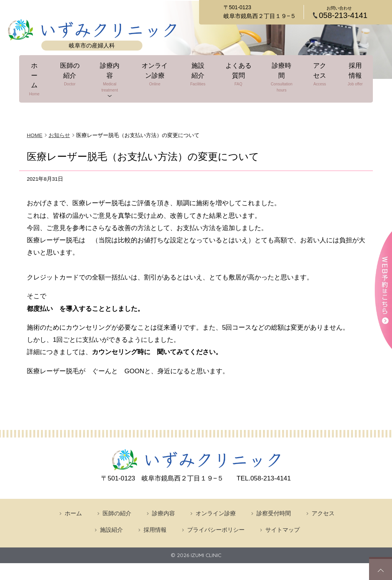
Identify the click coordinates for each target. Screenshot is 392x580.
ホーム (41, 79)
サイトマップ (283, 508)
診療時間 (280, 79)
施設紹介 (199, 79)
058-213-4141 (343, 15)
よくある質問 (238, 79)
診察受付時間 (274, 492)
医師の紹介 (73, 79)
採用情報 (348, 79)
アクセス (315, 79)
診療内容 (112, 79)
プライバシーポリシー (216, 508)
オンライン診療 (156, 79)
